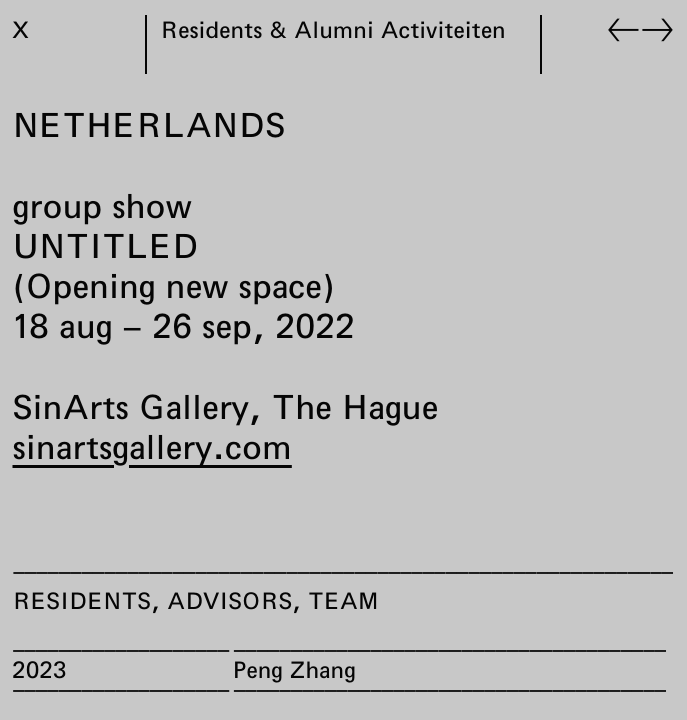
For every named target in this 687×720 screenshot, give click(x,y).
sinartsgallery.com (152, 446)
